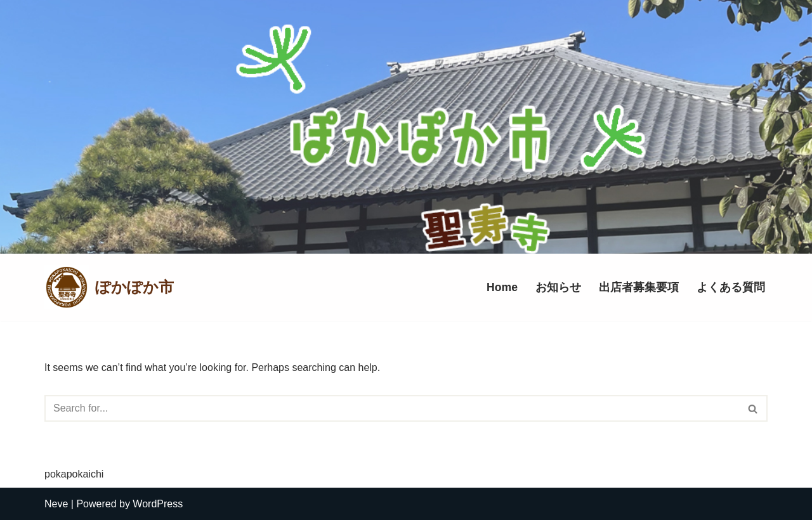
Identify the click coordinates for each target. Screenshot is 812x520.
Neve (56, 504)
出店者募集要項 (639, 287)
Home (502, 287)
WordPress (158, 504)
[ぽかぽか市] (109, 287)
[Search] (392, 408)
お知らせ (558, 287)
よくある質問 (731, 287)
